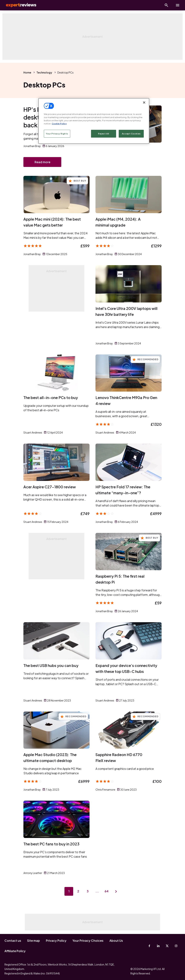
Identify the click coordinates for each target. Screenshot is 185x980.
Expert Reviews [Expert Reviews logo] (19, 5)
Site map (34, 941)
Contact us (13, 941)
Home (27, 72)
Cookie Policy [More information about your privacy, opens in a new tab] (59, 124)
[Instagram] (176, 946)
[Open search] (166, 5)
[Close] (144, 102)
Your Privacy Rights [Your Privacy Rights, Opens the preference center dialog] (57, 134)
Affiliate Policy (15, 951)
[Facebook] (149, 946)
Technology (44, 72)
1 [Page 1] (68, 892)
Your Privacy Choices (88, 941)
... (97, 892)
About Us (116, 941)
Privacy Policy (56, 941)
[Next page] (117, 892)
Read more (42, 162)
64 (107, 892)
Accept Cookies (131, 134)
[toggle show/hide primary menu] (178, 5)
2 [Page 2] (78, 892)
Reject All (104, 134)
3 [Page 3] (88, 892)
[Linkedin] (158, 946)
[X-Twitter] (167, 946)
